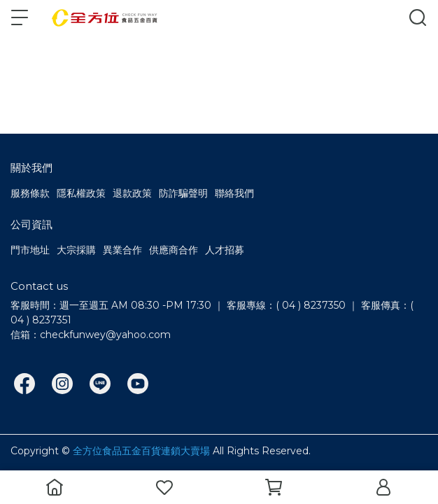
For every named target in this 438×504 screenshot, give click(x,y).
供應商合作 (174, 250)
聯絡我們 (234, 193)
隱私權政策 (81, 193)
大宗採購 (76, 250)
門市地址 (30, 250)
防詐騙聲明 (183, 193)
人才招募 (225, 250)
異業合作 (122, 250)
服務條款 (30, 193)
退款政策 (132, 193)
